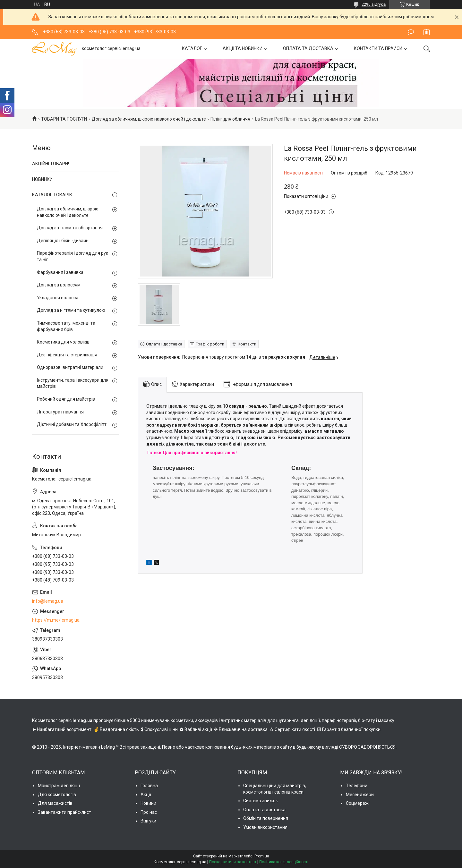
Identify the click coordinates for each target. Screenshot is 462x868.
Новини (148, 803)
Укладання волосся (58, 298)
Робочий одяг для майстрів (66, 399)
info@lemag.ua (48, 601)
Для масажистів (55, 803)
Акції (146, 795)
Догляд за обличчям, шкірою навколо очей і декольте (149, 119)
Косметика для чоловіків (63, 342)
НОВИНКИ (42, 179)
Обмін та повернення (266, 818)
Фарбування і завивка (60, 272)
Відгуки (148, 821)
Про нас (149, 812)
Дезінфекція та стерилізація (67, 355)
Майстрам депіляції (59, 786)
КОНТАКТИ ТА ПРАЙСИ (378, 48)
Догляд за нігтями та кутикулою (71, 310)
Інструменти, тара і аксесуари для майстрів (73, 383)
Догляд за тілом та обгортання (70, 228)
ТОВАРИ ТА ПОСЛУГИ (64, 119)
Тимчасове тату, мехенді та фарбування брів (66, 326)
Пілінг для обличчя (230, 119)
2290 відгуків (374, 4)
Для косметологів (57, 795)
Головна (149, 786)
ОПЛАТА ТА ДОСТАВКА (308, 48)
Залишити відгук (411, 32)
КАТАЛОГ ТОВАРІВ (52, 195)
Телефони (357, 786)
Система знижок (261, 801)
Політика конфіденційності (284, 862)
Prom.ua (262, 856)
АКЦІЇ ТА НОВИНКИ (243, 48)
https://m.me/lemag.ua (56, 620)
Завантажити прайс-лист (64, 812)
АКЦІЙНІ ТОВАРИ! (51, 164)
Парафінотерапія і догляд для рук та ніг (73, 256)
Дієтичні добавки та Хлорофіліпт (72, 424)
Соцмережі (358, 803)
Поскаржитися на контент (233, 862)
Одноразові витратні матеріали (70, 367)
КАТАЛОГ (192, 48)
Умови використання (265, 827)
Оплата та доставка (264, 810)
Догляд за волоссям (59, 285)
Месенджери (360, 795)
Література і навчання (60, 412)
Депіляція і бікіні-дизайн (63, 241)
